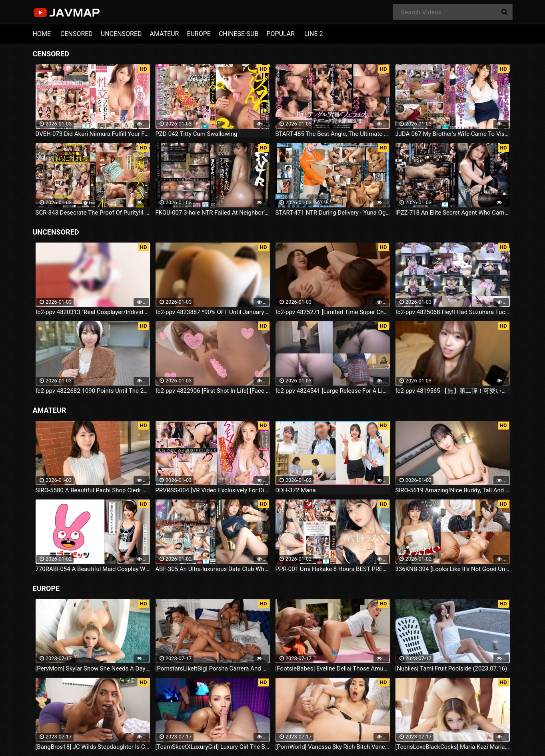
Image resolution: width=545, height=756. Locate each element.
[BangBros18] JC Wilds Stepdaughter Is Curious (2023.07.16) (93, 747)
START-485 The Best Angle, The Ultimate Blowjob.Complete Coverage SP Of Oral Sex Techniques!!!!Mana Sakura (333, 134)
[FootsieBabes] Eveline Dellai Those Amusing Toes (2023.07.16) (333, 668)
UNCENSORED (121, 34)
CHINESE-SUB (239, 34)
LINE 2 (313, 34)
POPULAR (280, 34)
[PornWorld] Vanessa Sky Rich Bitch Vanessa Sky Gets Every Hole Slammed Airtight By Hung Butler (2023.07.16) (333, 747)
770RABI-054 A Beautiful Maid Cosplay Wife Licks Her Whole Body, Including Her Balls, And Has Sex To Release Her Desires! (93, 569)
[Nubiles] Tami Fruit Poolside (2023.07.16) (451, 668)
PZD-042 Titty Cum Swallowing (197, 134)
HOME (42, 34)
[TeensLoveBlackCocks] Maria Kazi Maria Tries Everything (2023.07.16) (453, 747)
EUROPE (199, 34)
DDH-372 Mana (296, 490)
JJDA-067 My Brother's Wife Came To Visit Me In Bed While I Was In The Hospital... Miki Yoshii (453, 134)
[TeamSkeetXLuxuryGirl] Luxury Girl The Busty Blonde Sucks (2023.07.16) (213, 747)
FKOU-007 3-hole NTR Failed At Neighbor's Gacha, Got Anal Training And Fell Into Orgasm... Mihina (213, 213)
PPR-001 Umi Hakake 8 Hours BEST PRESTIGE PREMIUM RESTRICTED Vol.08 (333, 569)
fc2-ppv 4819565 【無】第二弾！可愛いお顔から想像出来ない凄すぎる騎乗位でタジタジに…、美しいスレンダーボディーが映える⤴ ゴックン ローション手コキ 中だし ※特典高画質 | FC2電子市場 (453, 391)
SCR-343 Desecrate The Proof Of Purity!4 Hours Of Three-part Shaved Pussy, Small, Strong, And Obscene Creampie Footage (93, 213)
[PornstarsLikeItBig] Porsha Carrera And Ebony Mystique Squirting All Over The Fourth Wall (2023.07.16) (213, 668)
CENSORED (77, 34)
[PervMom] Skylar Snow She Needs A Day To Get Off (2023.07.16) (93, 668)
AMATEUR (165, 34)
